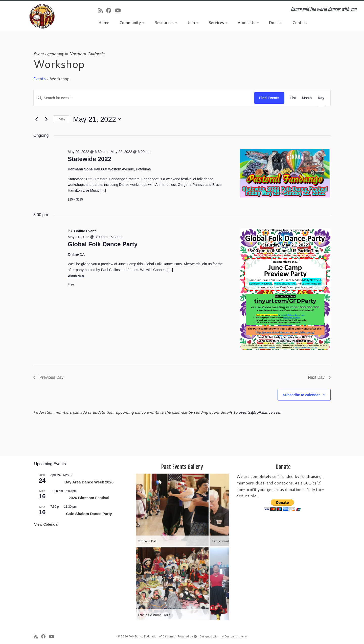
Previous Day (48, 377)
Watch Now (76, 276)
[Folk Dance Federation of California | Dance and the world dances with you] (42, 16)
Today (61, 119)
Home (104, 22)
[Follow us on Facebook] (110, 10)
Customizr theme (236, 636)
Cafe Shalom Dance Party (89, 514)
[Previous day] (36, 119)
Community (132, 22)
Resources (166, 22)
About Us (248, 22)
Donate (276, 22)
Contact (300, 22)
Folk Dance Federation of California (152, 636)
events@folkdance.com (260, 412)
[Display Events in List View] (293, 98)
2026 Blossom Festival (89, 498)
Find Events (269, 98)
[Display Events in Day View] (321, 98)
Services (218, 22)
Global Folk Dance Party (103, 244)
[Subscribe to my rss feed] (102, 10)
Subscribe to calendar (301, 395)
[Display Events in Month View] (307, 98)
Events (40, 79)
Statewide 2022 (89, 159)
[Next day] (46, 119)
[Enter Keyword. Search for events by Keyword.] (144, 98)
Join (193, 22)
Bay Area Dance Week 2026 (89, 482)
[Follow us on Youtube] (119, 10)
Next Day (319, 377)
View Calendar (46, 524)
